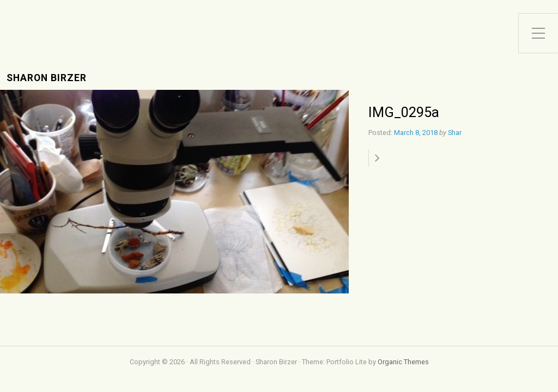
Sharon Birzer (47, 78)
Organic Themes (403, 362)
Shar (455, 133)
